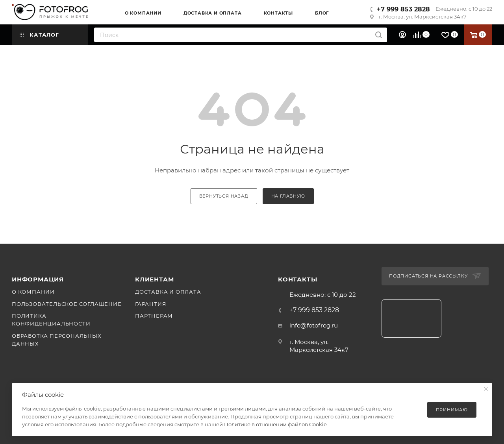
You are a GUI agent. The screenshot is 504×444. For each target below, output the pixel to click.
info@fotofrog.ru (314, 325)
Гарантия (151, 304)
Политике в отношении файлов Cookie (275, 424)
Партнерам (154, 316)
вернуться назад (224, 196)
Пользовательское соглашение (67, 304)
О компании (33, 292)
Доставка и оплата (168, 292)
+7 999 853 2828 (403, 9)
